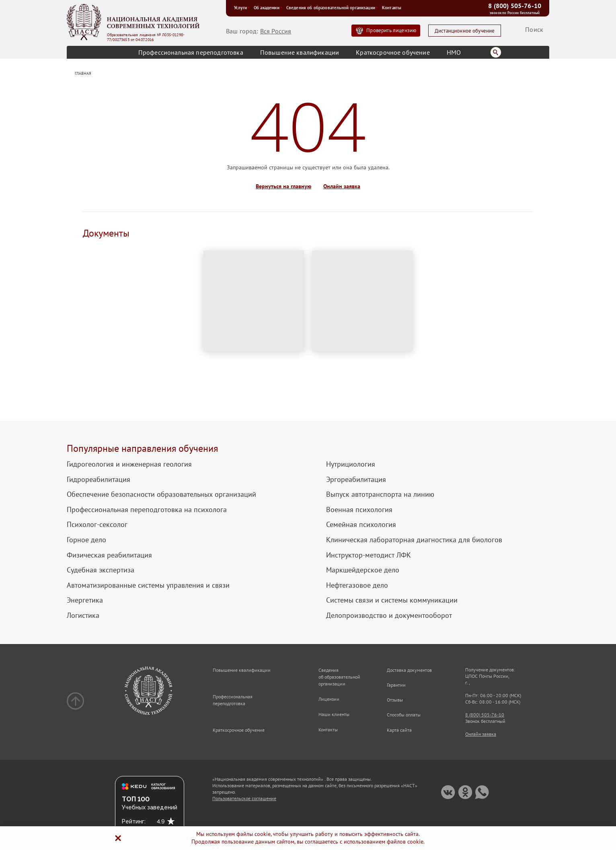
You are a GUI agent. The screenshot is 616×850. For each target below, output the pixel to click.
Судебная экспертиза (101, 570)
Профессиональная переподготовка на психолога (147, 510)
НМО (454, 52)
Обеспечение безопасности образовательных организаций (161, 494)
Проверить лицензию (391, 30)
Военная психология (359, 510)
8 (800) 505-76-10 (515, 6)
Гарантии (396, 685)
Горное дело (86, 540)
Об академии (268, 8)
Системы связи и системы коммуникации (392, 600)
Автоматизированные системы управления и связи (148, 585)
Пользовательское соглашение (244, 798)
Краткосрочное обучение (393, 52)
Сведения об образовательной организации (332, 8)
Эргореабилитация (356, 480)
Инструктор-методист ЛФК (369, 555)
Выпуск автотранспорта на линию (380, 494)
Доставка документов (409, 670)
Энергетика (85, 600)
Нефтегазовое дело (357, 585)
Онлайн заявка (342, 186)
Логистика (83, 615)
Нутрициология (351, 464)
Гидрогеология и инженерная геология (129, 464)
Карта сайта (399, 730)
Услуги (242, 8)
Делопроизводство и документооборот (389, 615)
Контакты (392, 8)
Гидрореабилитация (99, 480)
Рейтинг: (134, 821)
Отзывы (395, 700)
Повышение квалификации (300, 52)
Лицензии (329, 699)
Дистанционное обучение (465, 31)
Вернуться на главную (283, 186)
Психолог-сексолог (97, 525)
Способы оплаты (404, 715)
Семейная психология (361, 525)
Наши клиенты (334, 714)
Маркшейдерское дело (363, 570)
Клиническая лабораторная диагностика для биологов (414, 540)
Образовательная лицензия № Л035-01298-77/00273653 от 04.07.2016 (146, 37)
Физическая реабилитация (109, 555)
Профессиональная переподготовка (191, 52)
